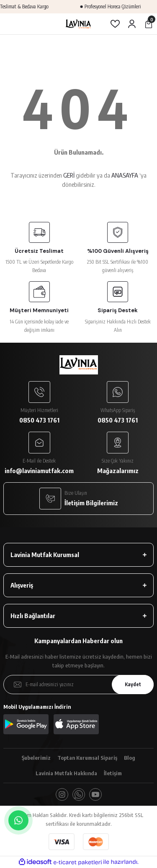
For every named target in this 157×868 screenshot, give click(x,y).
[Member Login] (132, 24)
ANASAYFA (125, 175)
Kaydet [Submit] (133, 684)
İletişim (113, 773)
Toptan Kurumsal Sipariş (87, 758)
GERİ (69, 175)
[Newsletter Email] (78, 685)
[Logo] (78, 24)
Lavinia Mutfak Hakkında (66, 773)
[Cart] (149, 24)
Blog (130, 758)
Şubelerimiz (36, 758)
